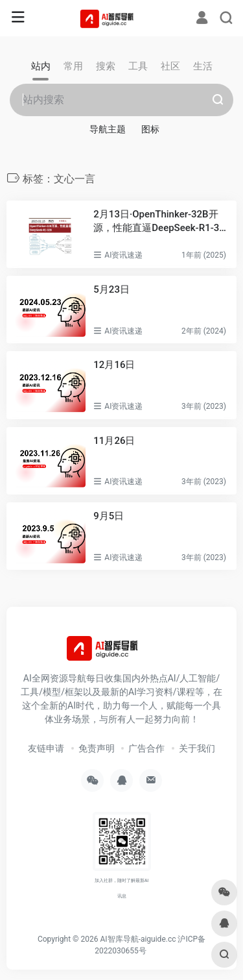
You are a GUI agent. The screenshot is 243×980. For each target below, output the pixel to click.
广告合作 (146, 748)
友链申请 (46, 748)
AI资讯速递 (123, 255)
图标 (150, 129)
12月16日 (114, 365)
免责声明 (97, 748)
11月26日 (114, 441)
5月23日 (111, 289)
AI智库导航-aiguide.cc (138, 939)
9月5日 (109, 516)
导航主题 (108, 129)
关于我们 (197, 748)
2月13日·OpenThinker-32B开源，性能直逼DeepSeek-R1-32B (159, 222)
